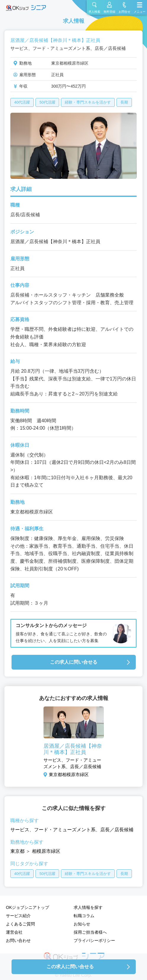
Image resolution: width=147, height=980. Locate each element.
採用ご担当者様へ (90, 932)
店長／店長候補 (117, 830)
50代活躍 (47, 102)
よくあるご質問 (20, 924)
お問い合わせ (18, 940)
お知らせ (82, 924)
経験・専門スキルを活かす (88, 102)
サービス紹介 (18, 916)
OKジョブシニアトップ (28, 907)
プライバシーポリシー (94, 940)
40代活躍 (22, 102)
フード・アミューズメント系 (65, 830)
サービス (20, 830)
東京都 (17, 851)
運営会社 (14, 932)
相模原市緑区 (46, 851)
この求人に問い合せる (74, 662)
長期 (124, 102)
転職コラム (84, 916)
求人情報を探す (88, 907)
